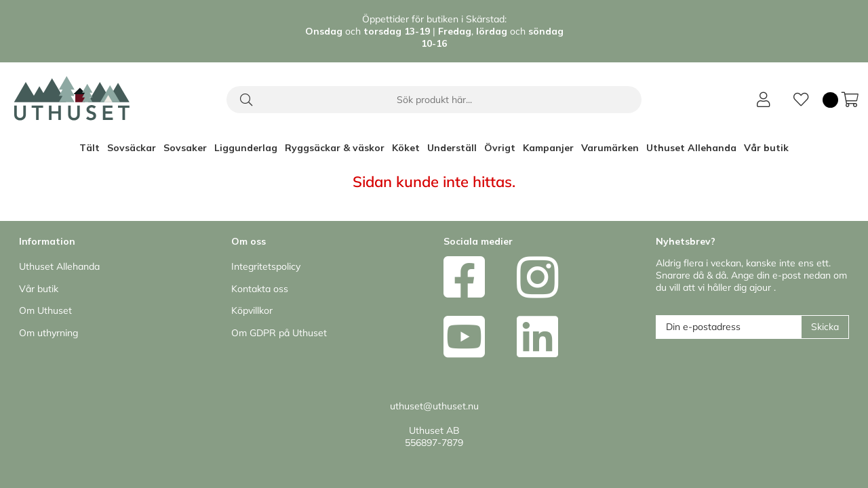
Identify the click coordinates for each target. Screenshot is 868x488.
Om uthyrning (48, 333)
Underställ (452, 148)
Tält (90, 148)
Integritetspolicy (266, 266)
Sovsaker (185, 148)
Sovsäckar (132, 148)
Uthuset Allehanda (691, 148)
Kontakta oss (260, 289)
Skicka (825, 327)
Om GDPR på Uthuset (279, 333)
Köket (406, 148)
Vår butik (766, 148)
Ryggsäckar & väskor (335, 148)
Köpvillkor (252, 310)
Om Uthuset (45, 310)
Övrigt (500, 148)
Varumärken (610, 148)
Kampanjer (548, 148)
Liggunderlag (246, 148)
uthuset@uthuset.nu (434, 406)
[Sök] (434, 100)
